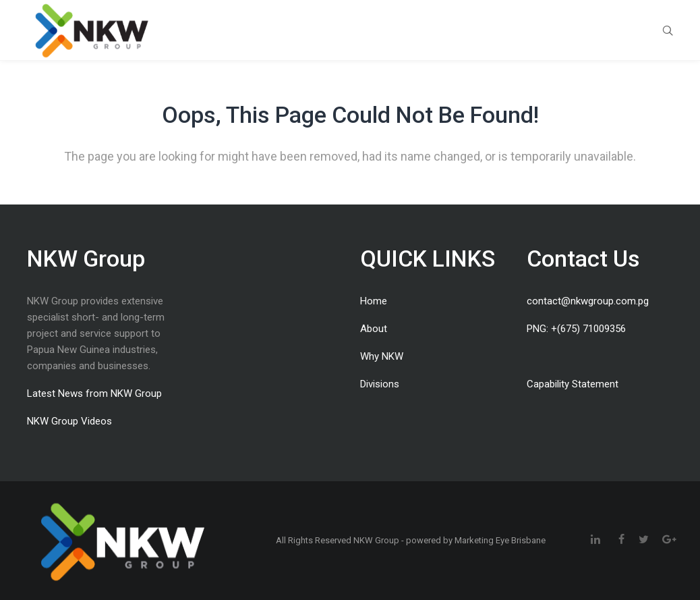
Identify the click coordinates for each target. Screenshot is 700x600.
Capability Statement (573, 384)
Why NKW (382, 356)
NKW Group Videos (69, 421)
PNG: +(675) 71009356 (576, 329)
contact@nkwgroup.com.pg (588, 301)
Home (374, 301)
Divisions (380, 384)
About (374, 329)
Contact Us (583, 258)
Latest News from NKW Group (94, 393)
